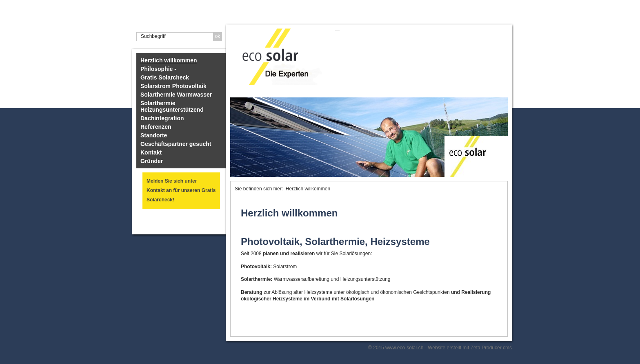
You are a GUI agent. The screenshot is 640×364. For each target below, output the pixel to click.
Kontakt (151, 152)
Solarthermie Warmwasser (176, 95)
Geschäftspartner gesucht (176, 144)
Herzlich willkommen (169, 60)
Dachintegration (162, 118)
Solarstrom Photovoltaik (173, 86)
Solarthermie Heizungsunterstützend (172, 106)
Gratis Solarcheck (165, 77)
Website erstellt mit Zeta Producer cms (470, 348)
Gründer (152, 161)
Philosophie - (158, 69)
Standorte (154, 135)
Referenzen (156, 127)
